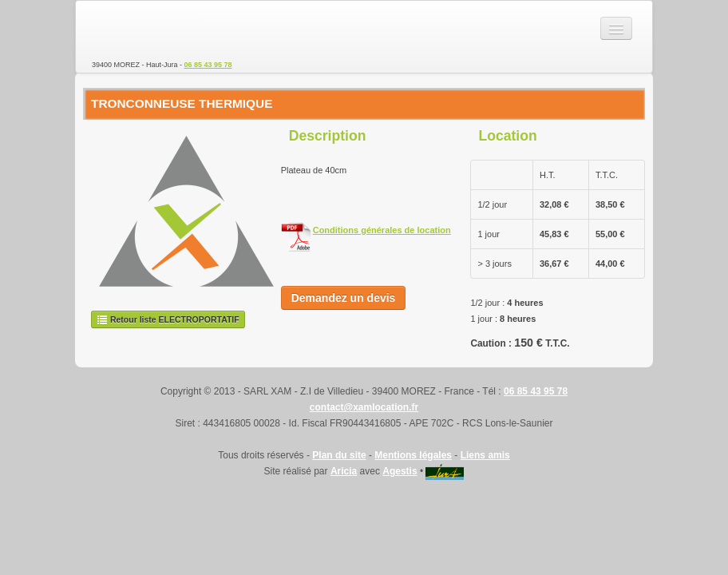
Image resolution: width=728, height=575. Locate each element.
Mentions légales (413, 455)
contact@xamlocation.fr (364, 407)
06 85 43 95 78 (208, 65)
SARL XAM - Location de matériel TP (148, 29)
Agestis (400, 471)
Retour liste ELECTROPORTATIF (168, 319)
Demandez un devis (344, 298)
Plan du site (339, 455)
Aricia (344, 471)
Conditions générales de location (382, 230)
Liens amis (485, 455)
